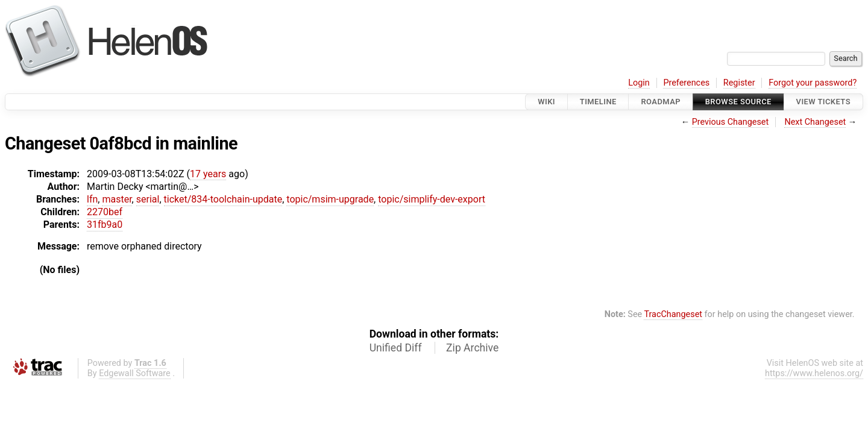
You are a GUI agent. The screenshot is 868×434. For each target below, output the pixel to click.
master (117, 199)
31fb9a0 (105, 225)
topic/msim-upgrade (330, 199)
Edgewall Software (135, 373)
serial (148, 199)
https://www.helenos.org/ (814, 373)
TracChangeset (673, 314)
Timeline (598, 102)
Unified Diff (396, 348)
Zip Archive (472, 348)
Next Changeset (815, 122)
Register (739, 83)
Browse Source (738, 102)
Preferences (686, 83)
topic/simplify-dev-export (432, 199)
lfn (92, 199)
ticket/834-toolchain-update (223, 199)
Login (639, 83)
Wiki (546, 102)
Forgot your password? (813, 83)
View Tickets (823, 102)
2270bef (105, 212)
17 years (208, 174)
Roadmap (661, 102)
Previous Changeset (731, 122)
